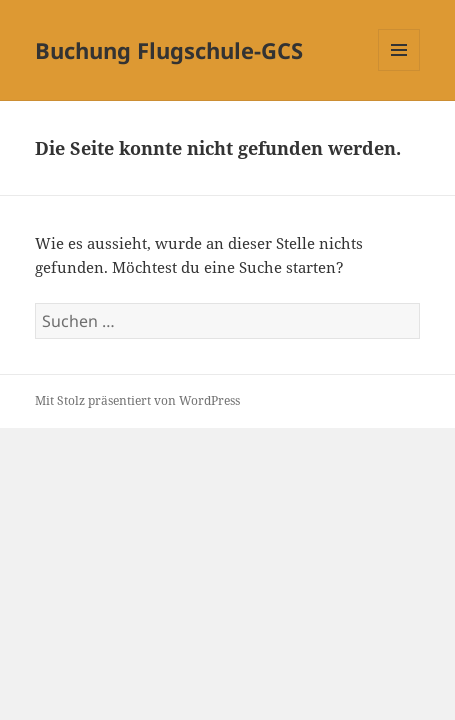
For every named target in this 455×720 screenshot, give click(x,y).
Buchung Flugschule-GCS (169, 50)
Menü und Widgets (399, 70)
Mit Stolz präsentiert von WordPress (137, 400)
